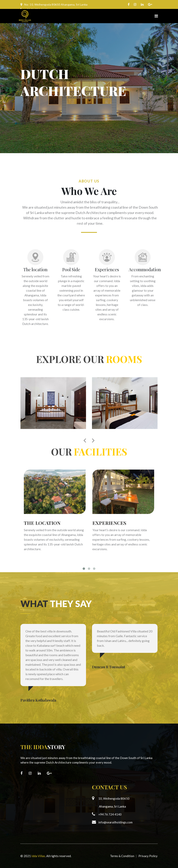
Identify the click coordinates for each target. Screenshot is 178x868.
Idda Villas (38, 856)
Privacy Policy (148, 856)
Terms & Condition (122, 856)
